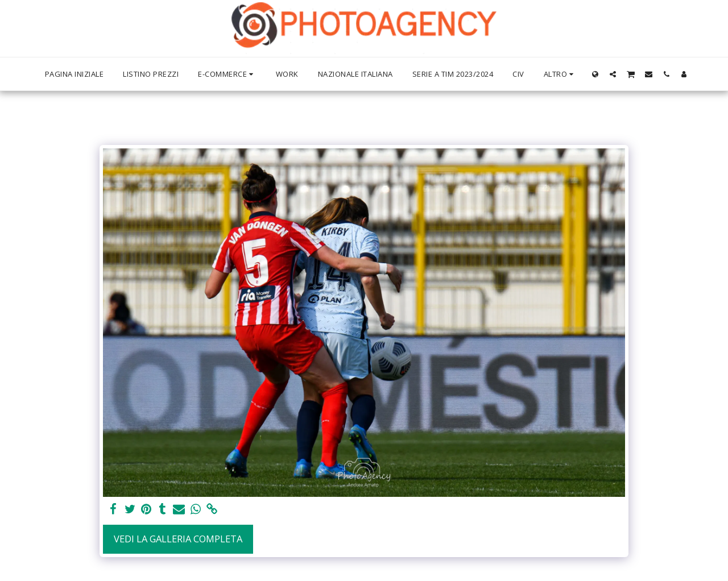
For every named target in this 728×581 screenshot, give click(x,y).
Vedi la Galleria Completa (178, 539)
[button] (613, 74)
